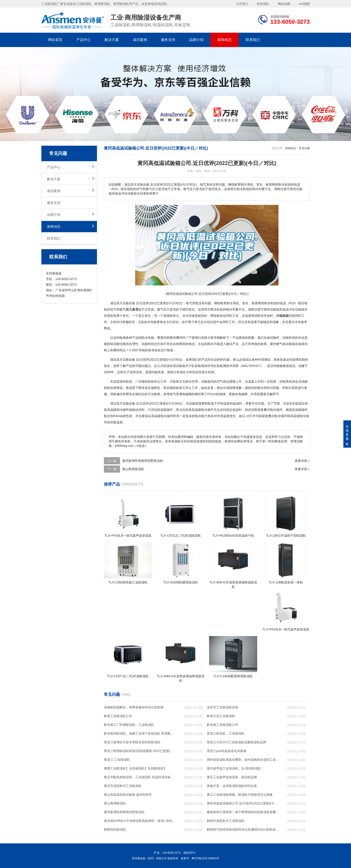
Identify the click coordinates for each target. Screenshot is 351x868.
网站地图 (284, 4)
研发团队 (263, 4)
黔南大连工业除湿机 (221, 716)
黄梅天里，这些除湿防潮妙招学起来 (232, 786)
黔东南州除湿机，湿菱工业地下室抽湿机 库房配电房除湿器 (140, 733)
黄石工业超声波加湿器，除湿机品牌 (232, 777)
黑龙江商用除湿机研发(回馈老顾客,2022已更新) (137, 751)
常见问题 (304, 148)
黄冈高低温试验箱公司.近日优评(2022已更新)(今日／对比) (243, 803)
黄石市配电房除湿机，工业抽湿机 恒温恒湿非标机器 (140, 777)
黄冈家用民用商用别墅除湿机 (143, 461)
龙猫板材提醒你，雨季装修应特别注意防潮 (134, 707)
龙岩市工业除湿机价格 (223, 707)
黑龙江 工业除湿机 (117, 760)
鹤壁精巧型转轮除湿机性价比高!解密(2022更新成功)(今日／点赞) (243, 829)
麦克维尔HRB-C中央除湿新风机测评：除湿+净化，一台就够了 (140, 821)
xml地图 (304, 4)
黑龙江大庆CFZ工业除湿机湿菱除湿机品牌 (236, 742)
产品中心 (83, 40)
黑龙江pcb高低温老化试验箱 (227, 751)
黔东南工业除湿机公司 (223, 725)
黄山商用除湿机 (133, 469)
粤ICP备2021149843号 (205, 858)
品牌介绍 (196, 40)
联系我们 (253, 40)
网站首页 (55, 40)
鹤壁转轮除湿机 (115, 829)
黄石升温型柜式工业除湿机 (123, 786)
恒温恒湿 (170, 366)
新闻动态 (225, 40)
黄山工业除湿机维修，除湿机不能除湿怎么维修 (240, 795)
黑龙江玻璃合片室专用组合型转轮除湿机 (132, 742)
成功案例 (140, 40)
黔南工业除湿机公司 (118, 716)
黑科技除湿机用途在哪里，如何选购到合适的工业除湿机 (243, 760)
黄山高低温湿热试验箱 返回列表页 (128, 795)
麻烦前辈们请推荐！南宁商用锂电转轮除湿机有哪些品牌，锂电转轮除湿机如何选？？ (243, 812)
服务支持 (168, 40)
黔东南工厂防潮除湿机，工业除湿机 (129, 725)
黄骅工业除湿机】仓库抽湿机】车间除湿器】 (135, 768)
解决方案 (112, 40)
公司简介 (242, 4)
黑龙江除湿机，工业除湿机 (226, 733)
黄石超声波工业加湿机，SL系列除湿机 (234, 768)
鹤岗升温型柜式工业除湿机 (226, 821)
